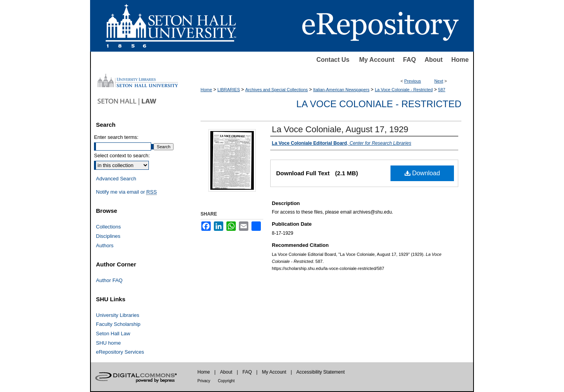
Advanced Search (116, 179)
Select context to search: (122, 156)
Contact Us (333, 60)
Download (422, 173)
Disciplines (108, 236)
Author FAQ (109, 280)
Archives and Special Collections (277, 90)
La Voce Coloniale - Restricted (404, 90)
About (434, 60)
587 (442, 90)
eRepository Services (120, 352)
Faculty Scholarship (118, 324)
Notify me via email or (126, 192)
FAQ (409, 60)
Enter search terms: (116, 137)
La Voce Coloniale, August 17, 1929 (340, 129)
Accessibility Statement (321, 372)
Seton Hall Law (113, 334)
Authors (105, 245)
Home (460, 60)
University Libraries (118, 315)
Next (439, 81)
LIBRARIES (229, 90)
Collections (108, 227)
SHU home (108, 343)
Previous (413, 81)
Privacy (204, 381)
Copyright (226, 381)
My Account (377, 60)
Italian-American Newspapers (342, 90)
